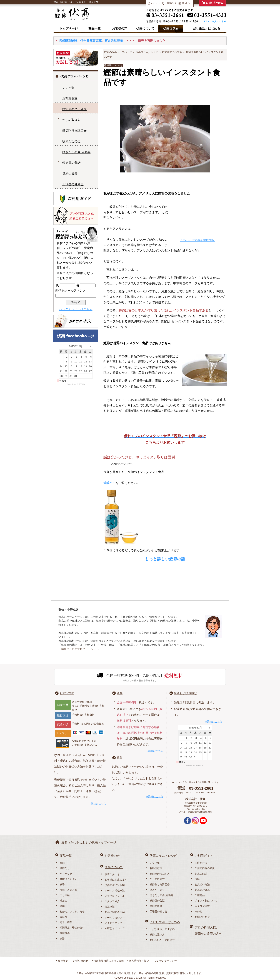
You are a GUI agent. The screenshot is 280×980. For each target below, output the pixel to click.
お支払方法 (67, 693)
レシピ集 (68, 88)
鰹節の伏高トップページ (118, 52)
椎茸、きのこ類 (68, 890)
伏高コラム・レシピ (163, 856)
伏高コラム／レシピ (147, 52)
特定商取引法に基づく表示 (109, 961)
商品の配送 (201, 874)
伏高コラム (171, 29)
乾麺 (62, 906)
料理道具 (65, 933)
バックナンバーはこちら (76, 309)
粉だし (63, 901)
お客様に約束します (116, 880)
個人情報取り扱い (139, 961)
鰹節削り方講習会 (74, 131)
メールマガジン (113, 918)
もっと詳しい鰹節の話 (165, 559)
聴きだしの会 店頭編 (76, 152)
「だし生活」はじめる (205, 29)
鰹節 (62, 863)
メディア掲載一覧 (115, 891)
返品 (120, 758)
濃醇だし (109, 483)
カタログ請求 (202, 906)
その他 (198, 911)
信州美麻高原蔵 (91, 41)
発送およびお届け (185, 693)
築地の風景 (70, 174)
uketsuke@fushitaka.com (200, 812)
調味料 (63, 917)
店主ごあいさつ (113, 874)
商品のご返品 (202, 890)
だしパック (66, 874)
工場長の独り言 (73, 184)
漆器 (62, 938)
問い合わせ (185, 3)
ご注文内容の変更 (205, 868)
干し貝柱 (65, 895)
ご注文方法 (201, 863)
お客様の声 (120, 29)
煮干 (62, 884)
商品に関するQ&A (115, 912)
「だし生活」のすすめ (162, 929)
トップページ (69, 29)
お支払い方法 (202, 884)
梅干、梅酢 (66, 922)
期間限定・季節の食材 (72, 928)
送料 (120, 693)
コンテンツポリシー (166, 961)
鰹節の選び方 (157, 935)
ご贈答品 (200, 895)
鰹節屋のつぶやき (172, 52)
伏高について (145, 29)
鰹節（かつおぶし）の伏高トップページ (89, 843)
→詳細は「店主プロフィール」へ (78, 649)
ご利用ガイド (170, 3)
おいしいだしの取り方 (162, 940)
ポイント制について (206, 901)
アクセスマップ (113, 923)
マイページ (154, 3)
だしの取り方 (71, 120)
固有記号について (115, 928)
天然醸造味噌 (68, 41)
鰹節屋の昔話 (71, 163)
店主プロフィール (115, 896)
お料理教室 (70, 98)
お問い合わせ (202, 917)
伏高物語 (110, 907)
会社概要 (63, 961)
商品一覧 (94, 29)
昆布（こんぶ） (68, 879)
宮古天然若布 (114, 41)
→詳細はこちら (97, 804)
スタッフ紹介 (112, 901)
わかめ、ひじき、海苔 (72, 911)
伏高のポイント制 (115, 885)
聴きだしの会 (71, 141)
